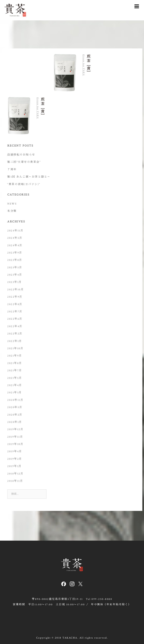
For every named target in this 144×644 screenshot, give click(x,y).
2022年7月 (15, 312)
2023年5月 (15, 268)
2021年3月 (15, 393)
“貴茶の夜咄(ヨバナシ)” (24, 184)
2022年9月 (15, 297)
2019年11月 (15, 437)
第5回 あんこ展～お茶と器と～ (29, 177)
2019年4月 (15, 451)
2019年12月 (15, 429)
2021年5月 (15, 378)
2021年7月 (15, 371)
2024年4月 (15, 245)
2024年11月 (15, 231)
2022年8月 (15, 304)
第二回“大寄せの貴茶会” (24, 162)
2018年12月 (15, 474)
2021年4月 (15, 385)
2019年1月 (15, 466)
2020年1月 (15, 422)
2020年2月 (15, 415)
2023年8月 (15, 260)
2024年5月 (15, 238)
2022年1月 (15, 341)
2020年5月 (15, 407)
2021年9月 (15, 356)
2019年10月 (15, 444)
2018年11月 (15, 481)
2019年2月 (15, 459)
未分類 (12, 211)
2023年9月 (15, 253)
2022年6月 (15, 319)
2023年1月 (15, 282)
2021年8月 (15, 363)
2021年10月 (15, 348)
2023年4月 (15, 275)
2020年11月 (15, 400)
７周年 (12, 170)
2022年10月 (16, 290)
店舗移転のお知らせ (21, 155)
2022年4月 (15, 326)
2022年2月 (15, 334)
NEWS (12, 204)
